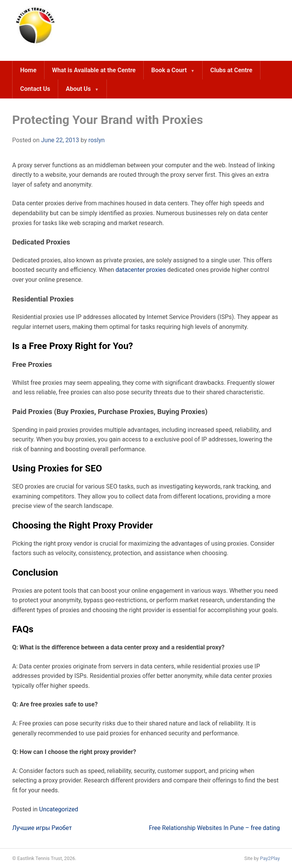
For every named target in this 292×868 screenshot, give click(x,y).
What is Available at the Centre (94, 70)
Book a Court (169, 70)
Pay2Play (270, 858)
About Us (78, 89)
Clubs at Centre (231, 70)
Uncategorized (59, 809)
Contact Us (35, 89)
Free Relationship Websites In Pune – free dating (214, 828)
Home (28, 70)
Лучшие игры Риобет (42, 828)
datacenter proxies (141, 270)
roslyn (96, 140)
